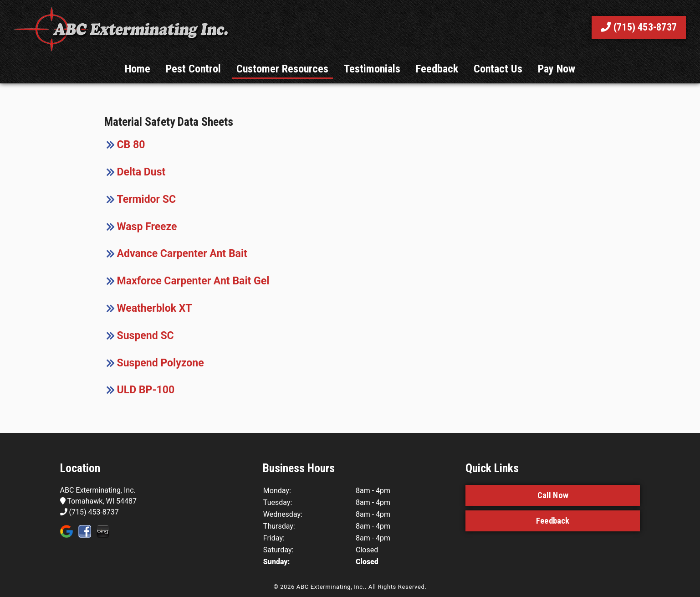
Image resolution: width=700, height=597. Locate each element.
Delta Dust (141, 172)
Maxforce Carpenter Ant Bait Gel (193, 281)
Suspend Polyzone (161, 363)
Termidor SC (147, 199)
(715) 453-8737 (639, 27)
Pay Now (557, 69)
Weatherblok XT (155, 308)
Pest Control (193, 69)
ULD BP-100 (146, 390)
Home (138, 69)
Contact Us (498, 69)
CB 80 (131, 145)
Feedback (437, 69)
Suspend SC (146, 336)
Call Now (553, 495)
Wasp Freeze (147, 227)
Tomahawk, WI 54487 (99, 501)
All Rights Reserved (397, 587)
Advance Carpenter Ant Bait (182, 254)
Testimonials (372, 69)
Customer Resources (282, 69)
